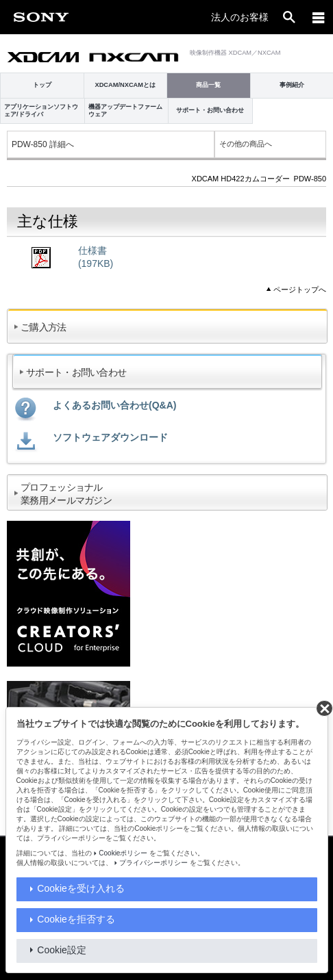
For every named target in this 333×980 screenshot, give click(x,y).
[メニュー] (319, 17)
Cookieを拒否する (76, 919)
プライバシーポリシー (153, 863)
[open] (289, 17)
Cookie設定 (62, 950)
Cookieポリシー (123, 853)
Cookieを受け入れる (81, 888)
